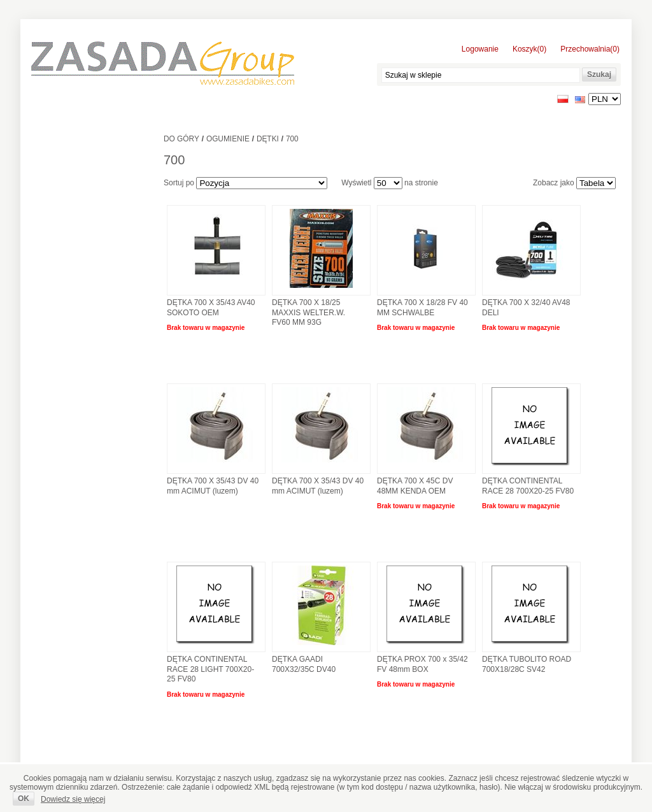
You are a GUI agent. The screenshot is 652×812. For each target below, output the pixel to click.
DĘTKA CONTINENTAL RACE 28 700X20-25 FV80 (528, 486)
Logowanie (480, 49)
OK (24, 799)
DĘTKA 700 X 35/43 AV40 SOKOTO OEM (211, 308)
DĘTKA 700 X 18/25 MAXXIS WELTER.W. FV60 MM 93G (308, 312)
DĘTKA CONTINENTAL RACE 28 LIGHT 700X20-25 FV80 (210, 669)
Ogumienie (228, 139)
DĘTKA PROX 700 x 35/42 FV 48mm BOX (422, 664)
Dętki (268, 139)
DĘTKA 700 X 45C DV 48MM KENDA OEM (415, 486)
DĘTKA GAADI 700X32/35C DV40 (304, 664)
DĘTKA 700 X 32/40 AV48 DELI (526, 308)
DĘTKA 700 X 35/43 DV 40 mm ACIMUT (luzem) (213, 486)
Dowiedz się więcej (73, 799)
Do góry (181, 139)
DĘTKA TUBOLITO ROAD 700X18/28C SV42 (527, 664)
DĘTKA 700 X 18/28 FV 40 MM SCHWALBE (422, 308)
